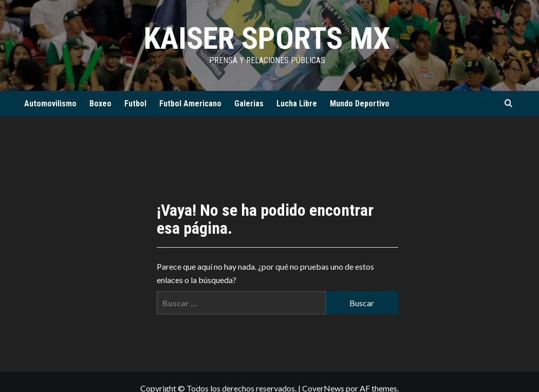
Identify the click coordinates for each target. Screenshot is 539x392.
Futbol (135, 104)
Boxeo (100, 104)
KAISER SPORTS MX (267, 38)
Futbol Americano (190, 104)
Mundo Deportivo (360, 104)
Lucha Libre (297, 104)
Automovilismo (50, 104)
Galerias (249, 104)
